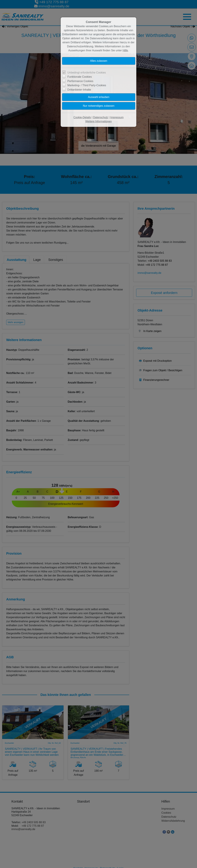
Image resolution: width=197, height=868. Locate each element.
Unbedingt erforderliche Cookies (87, 73)
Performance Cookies (80, 81)
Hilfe (125, 50)
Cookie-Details (82, 117)
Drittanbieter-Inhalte (79, 90)
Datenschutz (101, 117)
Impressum (117, 117)
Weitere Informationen (98, 121)
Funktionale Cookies (80, 77)
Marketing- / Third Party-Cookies (87, 85)
